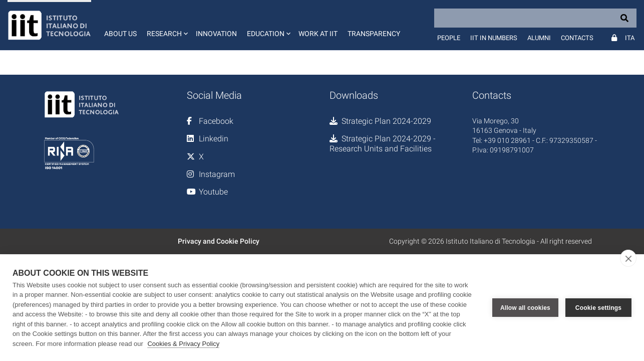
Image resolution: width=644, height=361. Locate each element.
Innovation (216, 34)
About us (120, 34)
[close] (628, 258)
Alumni (539, 38)
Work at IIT (318, 34)
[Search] (535, 18)
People (449, 38)
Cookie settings (598, 308)
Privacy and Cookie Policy (219, 241)
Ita (630, 38)
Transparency (374, 34)
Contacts (577, 38)
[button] (166, 25)
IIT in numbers (494, 38)
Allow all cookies (525, 308)
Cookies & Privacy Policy (183, 344)
